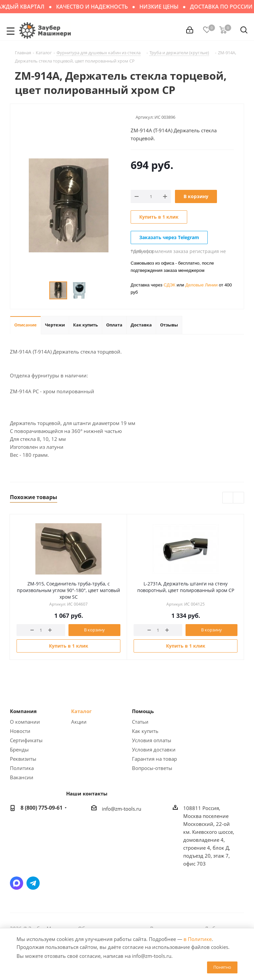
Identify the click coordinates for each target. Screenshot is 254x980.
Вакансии (22, 777)
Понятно (222, 967)
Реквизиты (23, 759)
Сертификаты (26, 740)
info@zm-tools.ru (122, 809)
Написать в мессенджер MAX (17, 883)
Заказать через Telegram (169, 237)
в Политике (198, 939)
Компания (23, 711)
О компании (25, 722)
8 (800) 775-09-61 (42, 808)
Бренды (19, 749)
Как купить (145, 731)
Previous (228, 498)
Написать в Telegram (33, 883)
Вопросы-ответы (152, 768)
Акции (79, 722)
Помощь (143, 711)
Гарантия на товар (154, 759)
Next (239, 498)
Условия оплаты (152, 740)
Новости (20, 731)
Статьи (140, 722)
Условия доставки (154, 749)
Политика (22, 768)
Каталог (81, 711)
